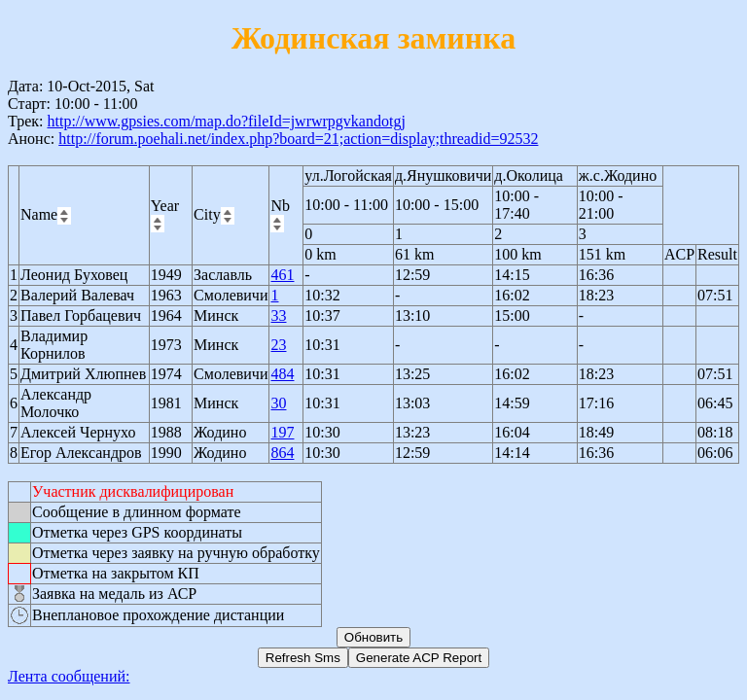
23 (278, 345)
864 (282, 453)
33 (278, 315)
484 (282, 374)
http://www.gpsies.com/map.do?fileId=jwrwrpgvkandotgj (226, 121)
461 (282, 275)
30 (278, 403)
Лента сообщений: (69, 676)
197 (282, 432)
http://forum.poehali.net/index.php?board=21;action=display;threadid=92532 (298, 139)
